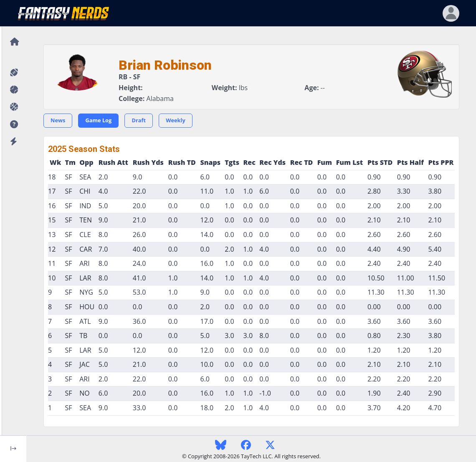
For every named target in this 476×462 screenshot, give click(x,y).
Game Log (98, 120)
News (58, 120)
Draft (139, 120)
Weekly (176, 120)
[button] (13, 125)
